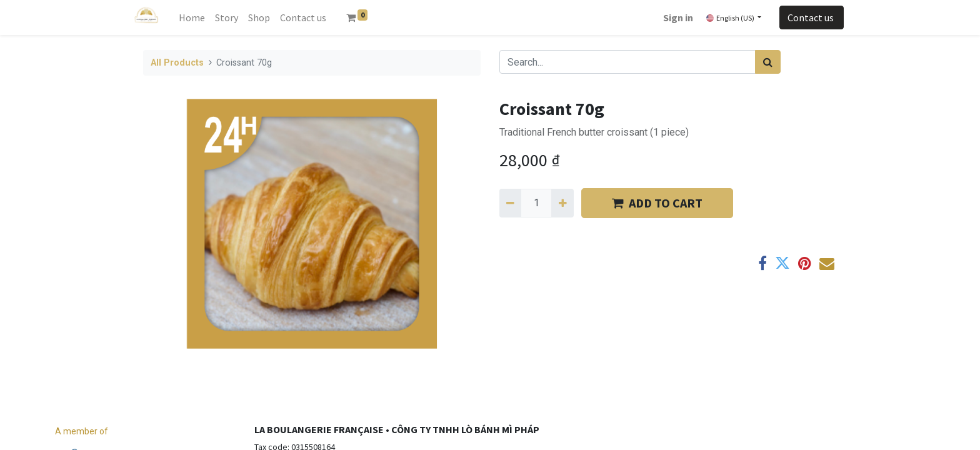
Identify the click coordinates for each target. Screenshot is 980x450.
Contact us (812, 17)
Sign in (678, 17)
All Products (177, 63)
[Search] (768, 62)
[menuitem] (192, 17)
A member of (82, 431)
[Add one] (562, 203)
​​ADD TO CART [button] (657, 203)
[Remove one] (510, 203)
